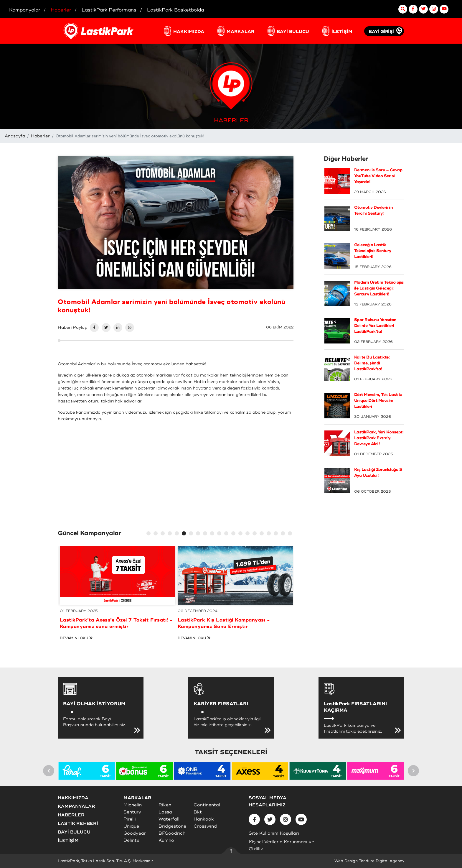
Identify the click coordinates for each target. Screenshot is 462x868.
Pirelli (130, 819)
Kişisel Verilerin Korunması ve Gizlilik (281, 845)
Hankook (204, 819)
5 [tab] (178, 534)
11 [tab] (220, 534)
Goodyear (135, 833)
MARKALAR (240, 32)
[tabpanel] (118, 596)
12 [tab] (227, 534)
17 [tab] (263, 534)
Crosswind (205, 826)
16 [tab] (255, 534)
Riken (165, 805)
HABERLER (71, 815)
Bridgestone (172, 826)
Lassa (165, 812)
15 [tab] (248, 534)
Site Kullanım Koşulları (274, 833)
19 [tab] (277, 534)
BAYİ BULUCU (293, 32)
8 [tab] (199, 534)
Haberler (40, 136)
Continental (207, 805)
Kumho (166, 840)
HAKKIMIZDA (189, 32)
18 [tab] (270, 534)
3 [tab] (164, 534)
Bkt (198, 812)
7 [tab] (192, 534)
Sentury (132, 812)
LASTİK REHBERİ (78, 824)
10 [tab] (213, 534)
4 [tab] (171, 534)
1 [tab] (149, 534)
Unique (131, 826)
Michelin (133, 805)
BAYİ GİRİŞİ (381, 32)
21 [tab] (291, 534)
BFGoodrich (172, 833)
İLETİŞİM (342, 32)
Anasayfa (15, 136)
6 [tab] (185, 534)
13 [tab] (234, 534)
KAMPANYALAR (76, 807)
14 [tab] (241, 534)
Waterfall (169, 819)
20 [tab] (284, 534)
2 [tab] (156, 534)
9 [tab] (206, 534)
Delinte (131, 840)
